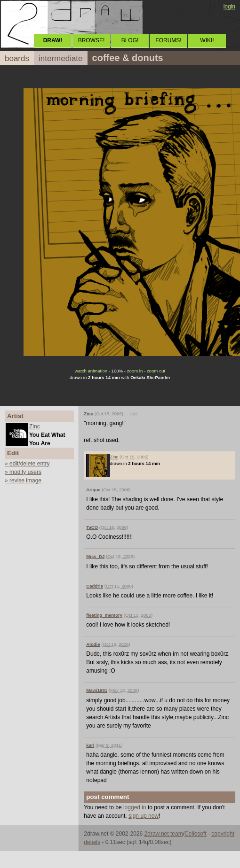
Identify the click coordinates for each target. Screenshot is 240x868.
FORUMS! (168, 40)
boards (17, 58)
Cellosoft (196, 834)
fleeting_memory (104, 615)
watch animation (91, 371)
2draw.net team (164, 834)
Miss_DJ (95, 556)
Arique (93, 490)
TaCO (92, 527)
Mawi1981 (97, 690)
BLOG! (130, 40)
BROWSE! (92, 40)
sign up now (144, 816)
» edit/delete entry (27, 464)
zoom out (156, 371)
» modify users (23, 472)
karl (90, 745)
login (229, 7)
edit (134, 414)
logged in (135, 807)
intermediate (61, 58)
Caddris (95, 586)
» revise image (23, 480)
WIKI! (207, 40)
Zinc (35, 426)
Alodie (93, 644)
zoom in (135, 371)
